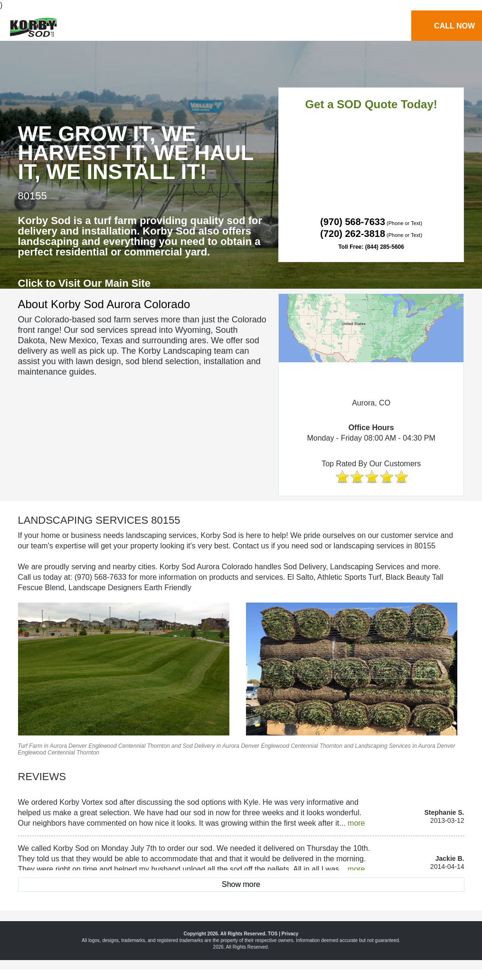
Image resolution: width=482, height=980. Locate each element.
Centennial (132, 746)
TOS (273, 934)
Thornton (159, 746)
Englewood (102, 746)
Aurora (58, 746)
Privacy (290, 934)
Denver (78, 746)
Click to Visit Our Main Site (85, 283)
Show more (241, 884)
